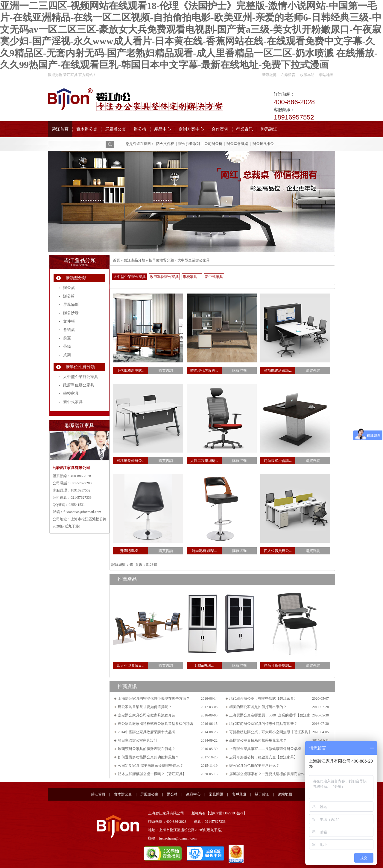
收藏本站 (307, 75)
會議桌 (69, 330)
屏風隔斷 (71, 304)
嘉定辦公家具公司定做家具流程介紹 (147, 715)
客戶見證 (239, 794)
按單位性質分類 (161, 260)
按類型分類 (76, 278)
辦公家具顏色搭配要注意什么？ (254, 766)
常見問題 (216, 794)
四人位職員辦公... (278, 551)
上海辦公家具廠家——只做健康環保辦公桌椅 (265, 749)
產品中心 (193, 794)
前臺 (67, 338)
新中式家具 (214, 277)
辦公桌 (69, 288)
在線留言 (288, 75)
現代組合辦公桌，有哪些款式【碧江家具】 (263, 698)
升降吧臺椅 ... (131, 551)
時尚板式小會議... (278, 461)
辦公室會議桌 (237, 144)
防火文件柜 (165, 144)
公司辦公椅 (213, 144)
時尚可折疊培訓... (278, 666)
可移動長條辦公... (131, 461)
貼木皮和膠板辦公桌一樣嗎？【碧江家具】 (152, 774)
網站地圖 (326, 75)
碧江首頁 (98, 794)
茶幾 (67, 346)
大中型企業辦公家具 (194, 260)
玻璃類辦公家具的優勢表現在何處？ (147, 749)
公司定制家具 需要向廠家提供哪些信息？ (151, 766)
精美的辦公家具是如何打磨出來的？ (258, 707)
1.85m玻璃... (204, 666)
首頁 (116, 260)
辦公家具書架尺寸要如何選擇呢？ (145, 707)
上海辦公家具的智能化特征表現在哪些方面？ (154, 698)
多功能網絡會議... (278, 371)
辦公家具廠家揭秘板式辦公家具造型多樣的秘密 (156, 724)
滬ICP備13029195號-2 (226, 813)
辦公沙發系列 (189, 144)
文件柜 (69, 321)
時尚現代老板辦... (204, 371)
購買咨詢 (166, 371)
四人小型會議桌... (131, 666)
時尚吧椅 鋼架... (204, 551)
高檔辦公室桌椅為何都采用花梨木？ (258, 740)
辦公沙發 (71, 313)
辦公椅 (69, 296)
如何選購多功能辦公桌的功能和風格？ (148, 757)
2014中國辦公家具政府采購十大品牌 (147, 732)
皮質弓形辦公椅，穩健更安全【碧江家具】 (263, 757)
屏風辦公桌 (149, 794)
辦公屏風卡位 (263, 144)
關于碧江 (262, 794)
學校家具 (190, 277)
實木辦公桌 (123, 794)
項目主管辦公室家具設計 (138, 740)
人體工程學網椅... (204, 461)
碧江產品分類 (134, 260)
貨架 (67, 355)
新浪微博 (269, 75)
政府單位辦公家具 (164, 277)
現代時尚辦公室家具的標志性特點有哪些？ (263, 724)
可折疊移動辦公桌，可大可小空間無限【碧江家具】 (270, 732)
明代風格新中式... (131, 371)
